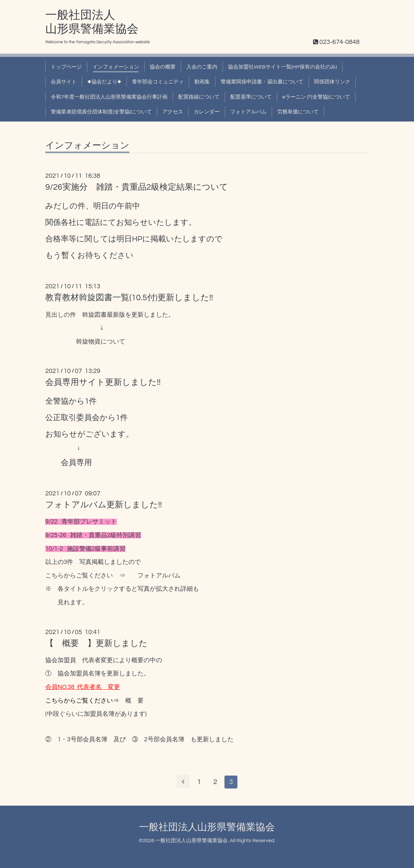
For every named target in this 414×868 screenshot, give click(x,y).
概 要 (134, 701)
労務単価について (298, 112)
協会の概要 (163, 67)
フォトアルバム (248, 112)
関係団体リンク (332, 82)
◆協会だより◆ (104, 82)
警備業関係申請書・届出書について (262, 82)
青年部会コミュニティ (158, 82)
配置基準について (251, 97)
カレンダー (207, 112)
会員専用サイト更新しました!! (103, 382)
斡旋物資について (101, 342)
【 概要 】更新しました (96, 643)
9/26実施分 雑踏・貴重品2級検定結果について (137, 187)
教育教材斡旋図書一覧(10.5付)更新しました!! (129, 298)
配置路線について (199, 97)
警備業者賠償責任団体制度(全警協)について (101, 112)
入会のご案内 (202, 67)
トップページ (66, 67)
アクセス (173, 112)
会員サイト (64, 82)
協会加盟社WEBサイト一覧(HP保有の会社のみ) (283, 67)
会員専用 (76, 463)
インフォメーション (116, 67)
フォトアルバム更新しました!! (104, 505)
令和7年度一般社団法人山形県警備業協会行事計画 (109, 97)
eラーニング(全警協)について (316, 97)
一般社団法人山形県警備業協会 (207, 827)
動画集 (202, 82)
